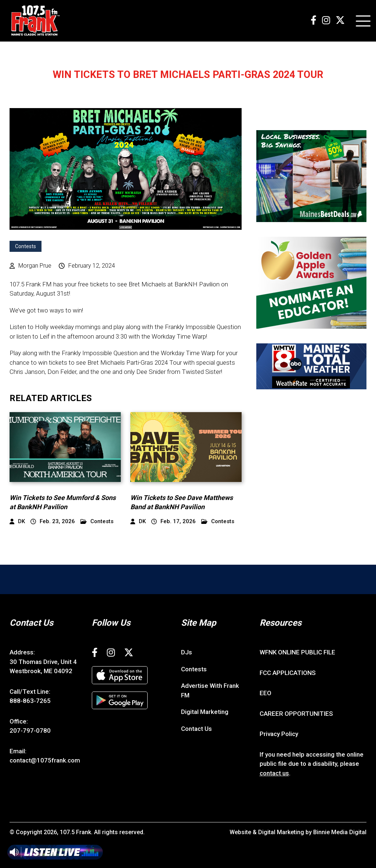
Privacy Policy (279, 734)
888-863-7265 (30, 701)
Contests (26, 246)
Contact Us (196, 729)
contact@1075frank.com (45, 760)
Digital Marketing (205, 712)
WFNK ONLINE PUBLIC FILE (297, 652)
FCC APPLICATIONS (288, 673)
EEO (265, 693)
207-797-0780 (30, 731)
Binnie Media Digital (340, 832)
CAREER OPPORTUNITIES (296, 714)
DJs (187, 652)
